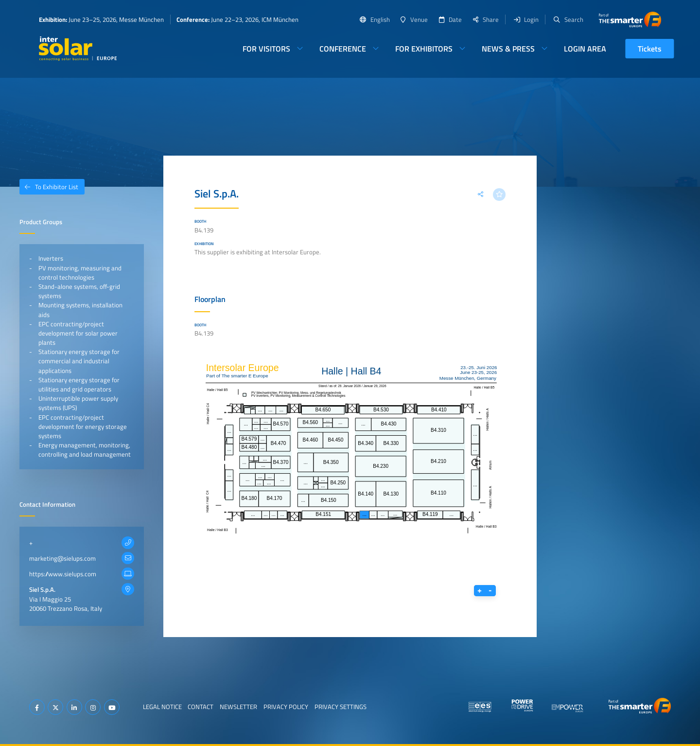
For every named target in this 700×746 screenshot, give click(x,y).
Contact (201, 707)
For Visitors (266, 49)
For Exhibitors (424, 49)
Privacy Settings (341, 707)
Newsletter (238, 707)
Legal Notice (162, 707)
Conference (343, 49)
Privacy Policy (286, 707)
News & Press (508, 49)
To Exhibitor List (49, 187)
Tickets (650, 49)
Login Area (585, 49)
